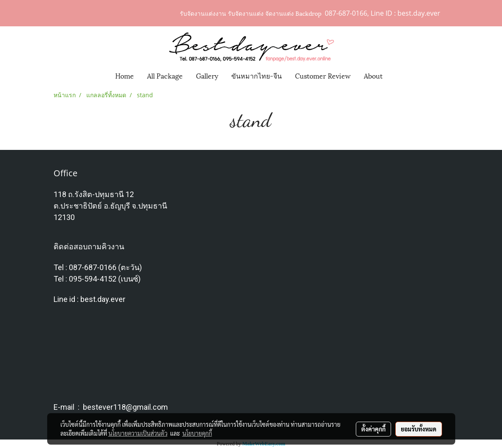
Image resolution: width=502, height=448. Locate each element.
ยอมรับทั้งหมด (419, 429)
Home (125, 75)
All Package (165, 75)
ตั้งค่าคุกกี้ (373, 429)
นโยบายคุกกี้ (197, 433)
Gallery (207, 75)
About (373, 75)
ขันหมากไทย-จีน (257, 75)
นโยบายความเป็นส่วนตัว (138, 433)
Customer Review (323, 75)
